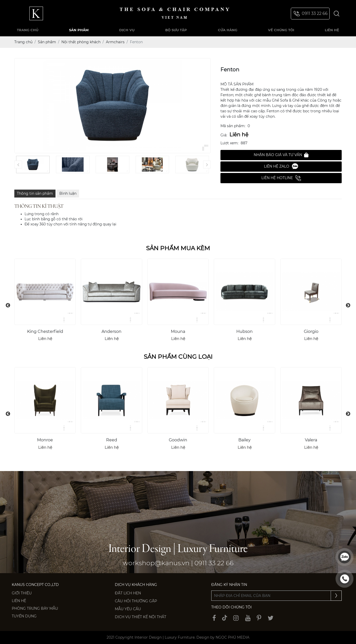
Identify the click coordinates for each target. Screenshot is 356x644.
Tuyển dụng (24, 616)
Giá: (224, 135)
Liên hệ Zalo (281, 166)
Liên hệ (19, 601)
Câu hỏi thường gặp (136, 601)
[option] (45, 302)
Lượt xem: (229, 143)
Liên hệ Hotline (281, 178)
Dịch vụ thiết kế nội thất (141, 617)
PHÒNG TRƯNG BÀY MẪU (35, 608)
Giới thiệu (22, 593)
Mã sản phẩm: (233, 126)
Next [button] (348, 305)
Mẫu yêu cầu (128, 609)
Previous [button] (8, 305)
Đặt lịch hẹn (128, 593)
